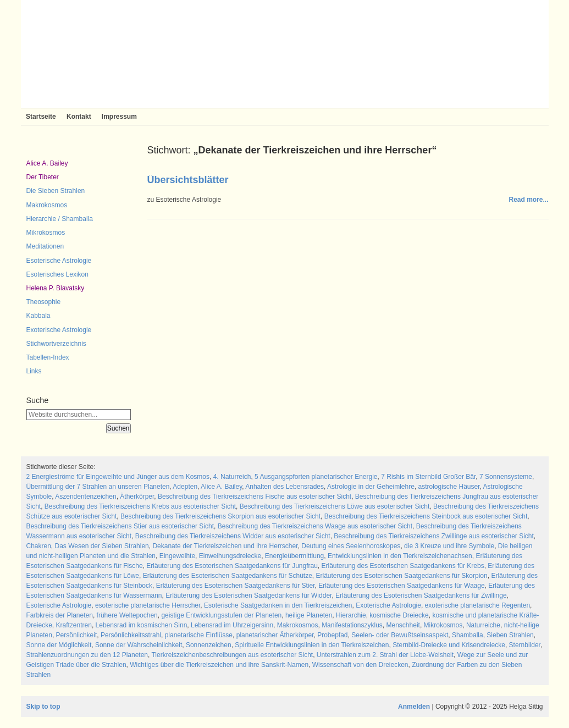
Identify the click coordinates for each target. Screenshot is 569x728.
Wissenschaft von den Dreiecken (360, 665)
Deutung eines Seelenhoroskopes (351, 546)
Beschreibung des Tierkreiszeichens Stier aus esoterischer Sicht (120, 526)
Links (34, 371)
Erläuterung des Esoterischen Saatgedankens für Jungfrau (232, 566)
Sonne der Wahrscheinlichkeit (139, 645)
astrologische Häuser (449, 487)
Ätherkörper (137, 497)
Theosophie (44, 302)
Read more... (528, 200)
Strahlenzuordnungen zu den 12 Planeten (87, 655)
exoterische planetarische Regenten (477, 605)
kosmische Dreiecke (399, 615)
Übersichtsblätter (188, 180)
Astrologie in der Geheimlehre (371, 487)
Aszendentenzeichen (85, 497)
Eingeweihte (177, 556)
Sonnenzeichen (209, 645)
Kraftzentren (74, 625)
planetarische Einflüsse (199, 635)
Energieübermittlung (294, 556)
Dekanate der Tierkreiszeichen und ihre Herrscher (225, 546)
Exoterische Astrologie (59, 330)
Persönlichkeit (77, 635)
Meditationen (45, 246)
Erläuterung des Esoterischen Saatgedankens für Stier (236, 586)
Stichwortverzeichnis (56, 344)
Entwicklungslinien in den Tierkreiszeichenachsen (400, 556)
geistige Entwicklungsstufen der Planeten (221, 615)
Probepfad (332, 635)
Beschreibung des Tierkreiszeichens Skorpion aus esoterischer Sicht (220, 516)
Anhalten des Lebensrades (284, 487)
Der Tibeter (43, 177)
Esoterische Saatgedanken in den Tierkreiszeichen (278, 605)
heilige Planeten (309, 615)
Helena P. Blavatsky (56, 288)
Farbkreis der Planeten (60, 615)
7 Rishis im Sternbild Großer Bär (428, 477)
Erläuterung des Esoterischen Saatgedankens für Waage (401, 586)
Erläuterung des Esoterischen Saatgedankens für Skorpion (402, 576)
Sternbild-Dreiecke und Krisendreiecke (449, 645)
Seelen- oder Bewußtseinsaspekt (400, 635)
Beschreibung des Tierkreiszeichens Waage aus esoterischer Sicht (315, 526)
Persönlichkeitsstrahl (131, 635)
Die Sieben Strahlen (56, 191)
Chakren (39, 546)
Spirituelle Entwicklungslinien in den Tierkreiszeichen (312, 645)
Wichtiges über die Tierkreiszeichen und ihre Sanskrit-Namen (219, 665)
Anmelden (414, 707)
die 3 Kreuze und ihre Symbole (449, 546)
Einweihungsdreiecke (230, 556)
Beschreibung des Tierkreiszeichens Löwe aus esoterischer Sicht (335, 506)
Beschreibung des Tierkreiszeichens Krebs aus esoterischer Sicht (140, 506)
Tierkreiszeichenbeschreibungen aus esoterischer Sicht (232, 655)
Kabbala (38, 316)
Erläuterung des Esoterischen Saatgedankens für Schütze (228, 576)
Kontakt (79, 117)
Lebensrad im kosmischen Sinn (142, 625)
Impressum (119, 117)
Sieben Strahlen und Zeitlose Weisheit (285, 54)
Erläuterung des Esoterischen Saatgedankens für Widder (248, 595)
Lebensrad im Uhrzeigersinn (232, 625)
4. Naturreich (232, 477)
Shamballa (468, 635)
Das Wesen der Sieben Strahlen (102, 546)
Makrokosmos (47, 205)
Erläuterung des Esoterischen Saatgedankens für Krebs (403, 566)
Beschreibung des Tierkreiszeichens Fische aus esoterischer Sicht (255, 497)
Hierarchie (351, 615)
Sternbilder (525, 645)
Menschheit (403, 625)
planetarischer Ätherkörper (275, 635)
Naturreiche (483, 625)
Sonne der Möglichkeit (59, 645)
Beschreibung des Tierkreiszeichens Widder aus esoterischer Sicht (233, 536)
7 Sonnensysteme (506, 477)
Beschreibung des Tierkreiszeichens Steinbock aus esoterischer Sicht (426, 516)
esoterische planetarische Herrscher (148, 605)
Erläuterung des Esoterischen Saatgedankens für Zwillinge (421, 595)
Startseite (41, 117)
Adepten (185, 487)
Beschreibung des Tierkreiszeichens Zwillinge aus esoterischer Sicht (434, 536)
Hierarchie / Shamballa (60, 219)
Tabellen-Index (48, 357)
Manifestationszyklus (352, 625)
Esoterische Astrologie (59, 261)
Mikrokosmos (46, 233)
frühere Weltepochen (127, 615)
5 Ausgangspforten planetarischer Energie (316, 477)
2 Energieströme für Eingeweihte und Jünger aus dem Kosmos (118, 477)
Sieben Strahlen (510, 635)
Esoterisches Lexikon (57, 274)
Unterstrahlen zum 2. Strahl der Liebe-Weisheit (385, 655)
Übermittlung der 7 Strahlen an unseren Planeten (98, 487)
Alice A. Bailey (47, 163)
